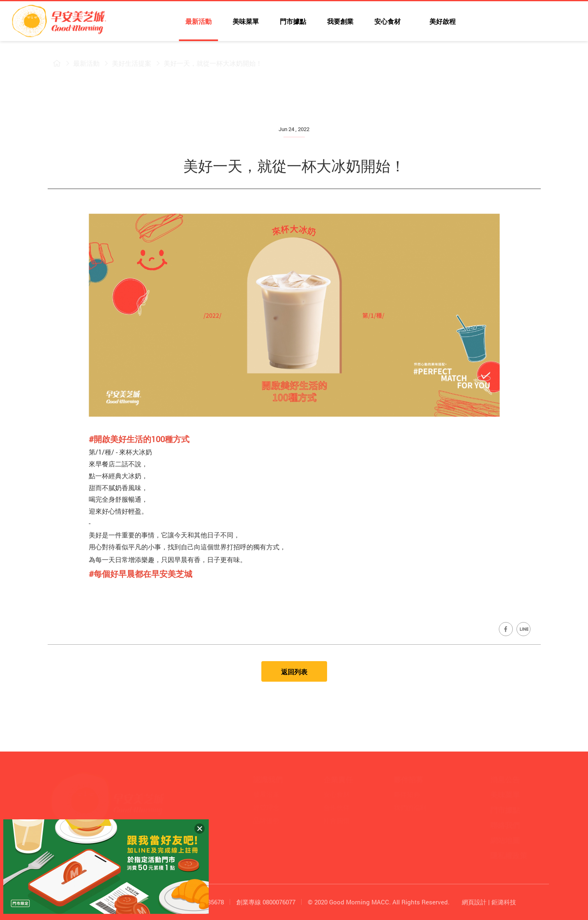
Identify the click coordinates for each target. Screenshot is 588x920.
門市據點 (293, 21)
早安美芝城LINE (538, 23)
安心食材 (387, 21)
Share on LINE (523, 629)
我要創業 (340, 21)
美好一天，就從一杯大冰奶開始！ (208, 63)
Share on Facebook (506, 629)
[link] (141, 574)
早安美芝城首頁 (52, 63)
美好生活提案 (127, 63)
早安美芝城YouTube (520, 23)
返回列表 (294, 672)
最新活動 (198, 21)
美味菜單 (246, 21)
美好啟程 (442, 21)
